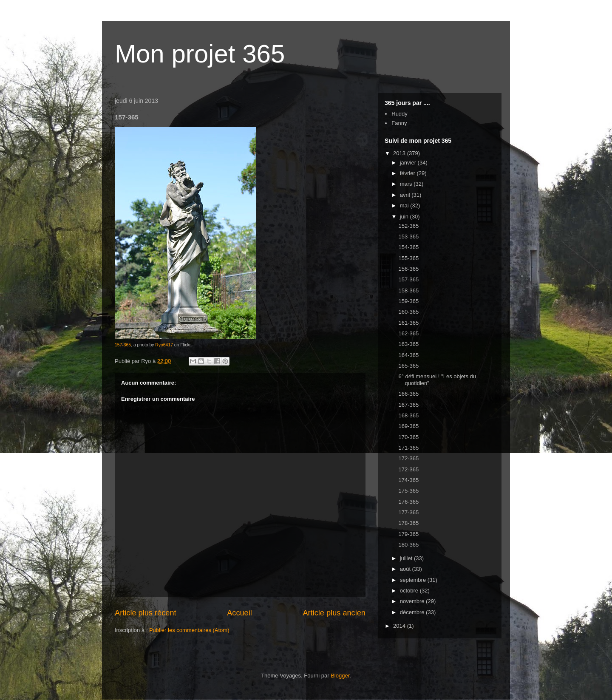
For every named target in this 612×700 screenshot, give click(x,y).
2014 (400, 626)
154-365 (408, 247)
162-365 (408, 333)
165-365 (408, 366)
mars (407, 184)
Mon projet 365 (200, 54)
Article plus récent (146, 613)
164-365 (408, 355)
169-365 (408, 426)
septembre (414, 580)
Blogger (340, 676)
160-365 (408, 312)
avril (406, 195)
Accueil (239, 613)
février (408, 173)
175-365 (408, 491)
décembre (413, 612)
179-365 (408, 534)
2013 (400, 153)
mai (405, 205)
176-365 (408, 502)
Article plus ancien (334, 613)
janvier (409, 163)
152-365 (408, 226)
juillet (407, 558)
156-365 (408, 269)
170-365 (408, 437)
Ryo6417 (164, 345)
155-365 (408, 258)
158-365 (408, 290)
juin (405, 217)
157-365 (123, 345)
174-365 (408, 480)
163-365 (408, 344)
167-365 (408, 405)
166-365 (408, 394)
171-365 (408, 448)
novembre (413, 601)
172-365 (408, 458)
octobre (410, 591)
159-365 (408, 301)
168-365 (408, 415)
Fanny (399, 123)
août (406, 569)
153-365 (408, 237)
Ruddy (399, 114)
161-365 (408, 323)
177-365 (408, 512)
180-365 (408, 545)
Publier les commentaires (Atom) (189, 630)
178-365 (408, 523)
